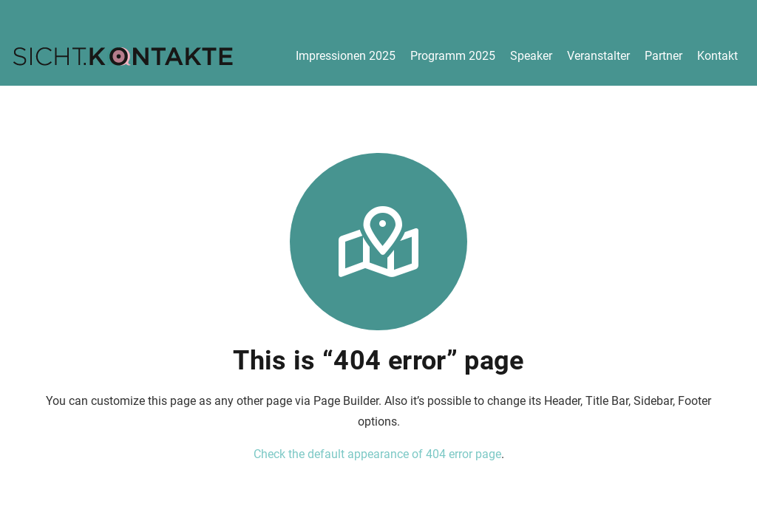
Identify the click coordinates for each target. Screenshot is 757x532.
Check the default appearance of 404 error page (377, 454)
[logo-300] (123, 56)
